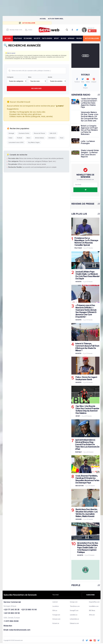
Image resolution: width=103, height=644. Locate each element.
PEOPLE (79, 38)
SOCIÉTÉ (37, 38)
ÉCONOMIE (28, 38)
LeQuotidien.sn (74, 619)
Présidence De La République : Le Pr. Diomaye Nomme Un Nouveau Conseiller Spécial (86, 241)
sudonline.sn (74, 615)
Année (50, 77)
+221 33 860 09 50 (12, 613)
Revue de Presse (39, 133)
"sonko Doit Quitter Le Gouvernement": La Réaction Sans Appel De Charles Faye (89, 103)
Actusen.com (56, 619)
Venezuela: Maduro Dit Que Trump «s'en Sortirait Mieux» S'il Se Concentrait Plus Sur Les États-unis (89, 117)
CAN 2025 (53, 133)
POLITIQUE (18, 38)
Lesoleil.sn (56, 606)
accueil (8, 38)
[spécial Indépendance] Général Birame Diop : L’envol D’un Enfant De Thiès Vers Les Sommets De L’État (87, 444)
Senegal (11, 133)
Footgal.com (56, 615)
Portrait (78, 452)
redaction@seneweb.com (20, 630)
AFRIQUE (71, 38)
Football (19, 138)
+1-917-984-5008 (11, 621)
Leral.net (55, 602)
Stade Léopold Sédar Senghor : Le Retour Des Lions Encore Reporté (90, 154)
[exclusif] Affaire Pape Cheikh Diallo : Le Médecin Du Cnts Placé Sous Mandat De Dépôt (87, 275)
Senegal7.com (74, 611)
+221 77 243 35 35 (11, 610)
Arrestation (52, 138)
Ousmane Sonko (24, 133)
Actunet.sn (56, 623)
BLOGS (63, 38)
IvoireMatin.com (94, 606)
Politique (78, 248)
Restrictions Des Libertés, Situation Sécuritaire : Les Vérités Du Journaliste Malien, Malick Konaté (86, 513)
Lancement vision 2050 (16, 142)
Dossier (78, 519)
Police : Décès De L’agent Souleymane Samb (86, 378)
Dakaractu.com (74, 623)
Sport (78, 416)
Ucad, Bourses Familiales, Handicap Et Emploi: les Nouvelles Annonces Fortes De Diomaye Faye (87, 479)
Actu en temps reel (56, 19)
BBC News (92, 611)
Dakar (10, 138)
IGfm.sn (55, 611)
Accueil (43, 19)
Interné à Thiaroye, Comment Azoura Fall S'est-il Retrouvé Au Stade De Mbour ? (87, 347)
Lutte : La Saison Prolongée (88, 142)
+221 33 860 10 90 (29, 610)
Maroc (28, 138)
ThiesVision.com (75, 606)
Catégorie (10, 77)
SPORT (56, 38)
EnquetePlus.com (94, 602)
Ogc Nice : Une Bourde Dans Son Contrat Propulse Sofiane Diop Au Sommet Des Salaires (87, 410)
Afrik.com (92, 615)
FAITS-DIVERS (47, 38)
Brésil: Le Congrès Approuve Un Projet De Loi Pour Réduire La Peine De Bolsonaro (89, 130)
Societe (78, 282)
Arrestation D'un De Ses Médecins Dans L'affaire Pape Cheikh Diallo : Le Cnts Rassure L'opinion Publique (87, 548)
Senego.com (74, 602)
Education (79, 486)
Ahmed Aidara (39, 138)
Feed (62, 138)
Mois (30, 77)
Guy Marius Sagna (34, 142)
